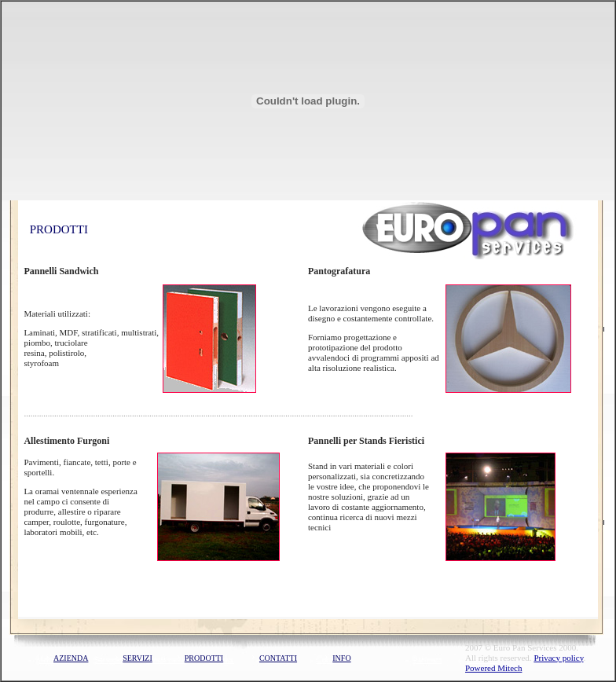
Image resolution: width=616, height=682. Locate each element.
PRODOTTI (204, 658)
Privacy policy (558, 658)
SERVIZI (137, 658)
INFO (341, 658)
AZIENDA (71, 658)
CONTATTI (278, 658)
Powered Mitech (493, 668)
